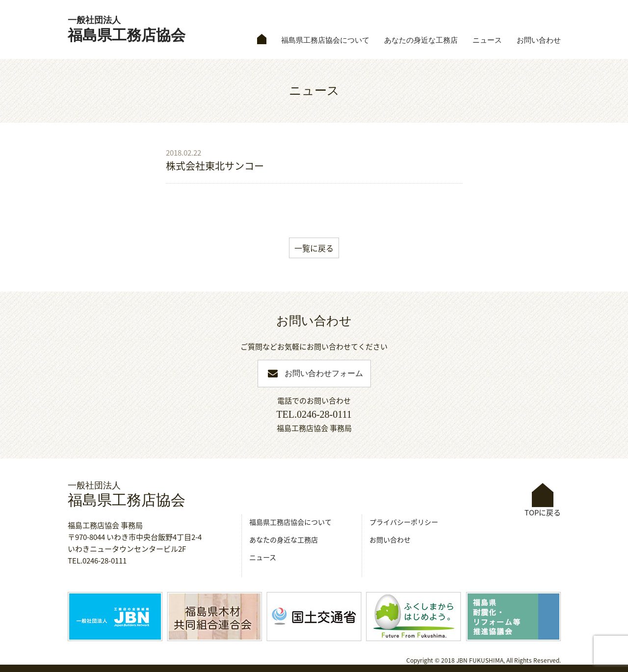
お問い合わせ (539, 40)
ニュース (487, 40)
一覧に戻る (314, 248)
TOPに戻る (543, 500)
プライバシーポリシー (404, 522)
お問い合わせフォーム (324, 373)
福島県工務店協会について (325, 40)
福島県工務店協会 (127, 29)
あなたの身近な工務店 (421, 40)
